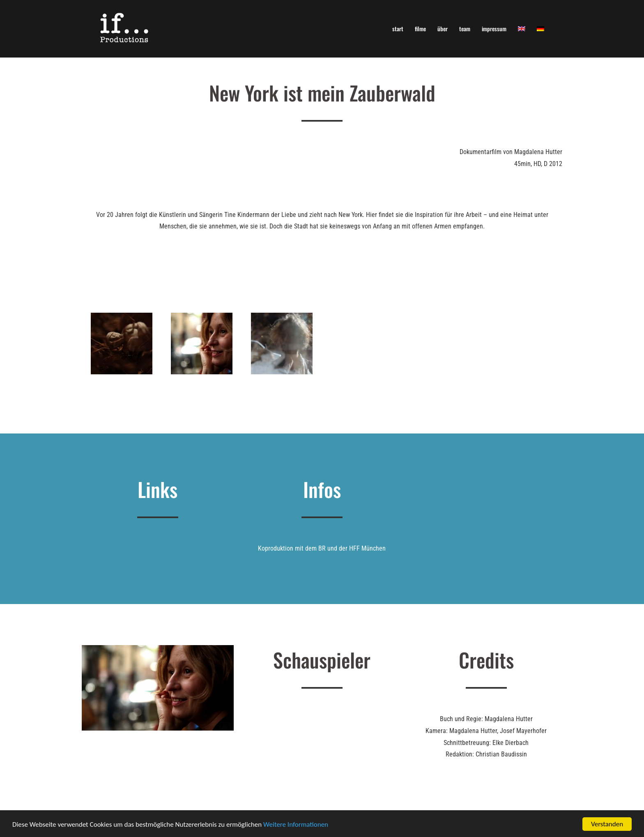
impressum (494, 29)
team (465, 29)
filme (420, 29)
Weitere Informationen (296, 825)
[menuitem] (522, 29)
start (398, 29)
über (443, 29)
